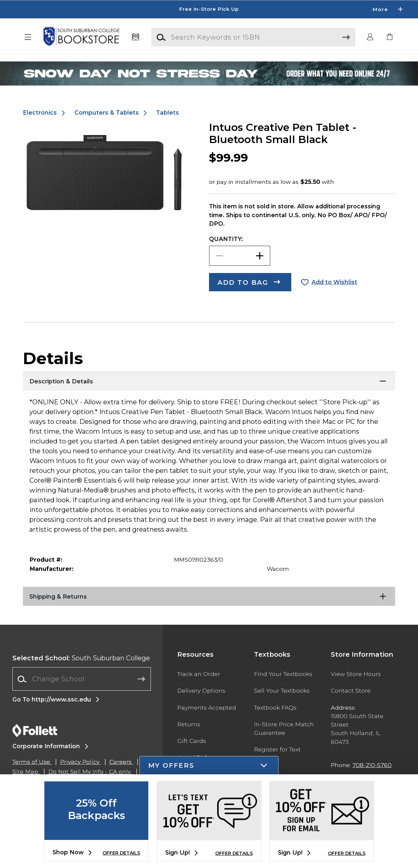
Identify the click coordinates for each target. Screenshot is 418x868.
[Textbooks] (136, 37)
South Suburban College (81, 658)
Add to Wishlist (334, 282)
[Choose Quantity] (240, 256)
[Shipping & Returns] (209, 595)
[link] (390, 37)
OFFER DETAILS (121, 853)
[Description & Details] (209, 380)
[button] (28, 37)
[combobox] (82, 679)
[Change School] (82, 679)
